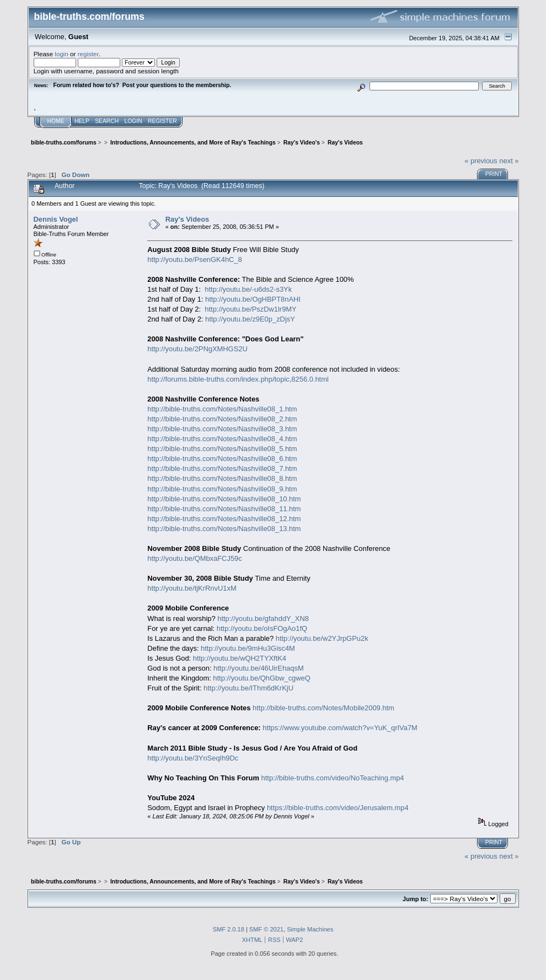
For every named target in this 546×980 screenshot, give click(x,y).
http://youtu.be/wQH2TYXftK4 (240, 658)
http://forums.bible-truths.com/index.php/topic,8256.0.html (238, 379)
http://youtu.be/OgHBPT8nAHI (253, 299)
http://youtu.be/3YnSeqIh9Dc (193, 758)
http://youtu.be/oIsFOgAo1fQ (262, 628)
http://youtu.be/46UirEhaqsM (259, 668)
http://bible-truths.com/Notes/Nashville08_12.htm (224, 519)
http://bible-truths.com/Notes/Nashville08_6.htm (222, 459)
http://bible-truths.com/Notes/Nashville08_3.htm (222, 429)
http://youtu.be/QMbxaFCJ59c (194, 558)
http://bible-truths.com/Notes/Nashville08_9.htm (222, 489)
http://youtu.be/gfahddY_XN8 (263, 618)
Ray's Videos (188, 219)
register (88, 54)
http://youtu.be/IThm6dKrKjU (248, 688)
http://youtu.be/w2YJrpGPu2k (322, 638)
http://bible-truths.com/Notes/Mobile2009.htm (323, 708)
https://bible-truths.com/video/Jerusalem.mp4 (338, 808)
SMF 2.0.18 (229, 929)
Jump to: (415, 899)
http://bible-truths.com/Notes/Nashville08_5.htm (222, 449)
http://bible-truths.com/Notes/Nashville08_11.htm (224, 509)
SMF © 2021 (266, 929)
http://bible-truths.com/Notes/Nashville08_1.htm (222, 409)
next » (509, 161)
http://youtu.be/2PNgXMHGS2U (197, 349)
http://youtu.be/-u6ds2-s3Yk (248, 289)
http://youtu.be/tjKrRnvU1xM (192, 588)
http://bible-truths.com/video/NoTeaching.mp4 (333, 778)
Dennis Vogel (56, 219)
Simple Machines (310, 929)
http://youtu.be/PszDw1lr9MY (250, 309)
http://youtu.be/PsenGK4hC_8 (194, 259)
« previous (481, 161)
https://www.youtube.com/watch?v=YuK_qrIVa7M (340, 728)
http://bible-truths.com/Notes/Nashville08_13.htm (224, 529)
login (61, 54)
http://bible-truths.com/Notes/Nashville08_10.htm (224, 499)
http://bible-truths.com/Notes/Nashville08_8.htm (222, 478)
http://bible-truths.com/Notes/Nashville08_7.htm (222, 468)
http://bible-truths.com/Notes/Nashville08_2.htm (222, 419)
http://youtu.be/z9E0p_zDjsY (250, 319)
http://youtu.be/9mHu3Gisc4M (248, 648)
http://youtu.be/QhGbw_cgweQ (261, 678)
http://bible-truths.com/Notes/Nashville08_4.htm (222, 439)
